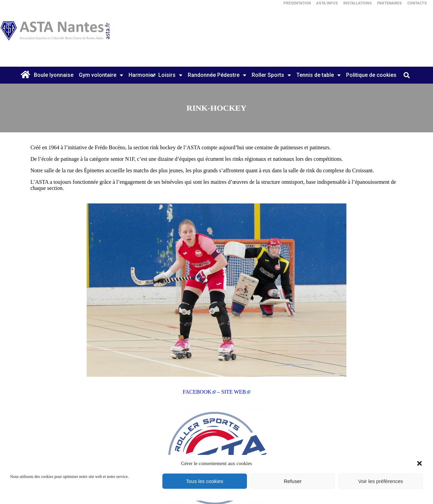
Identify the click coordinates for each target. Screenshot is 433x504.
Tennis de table (318, 75)
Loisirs (170, 75)
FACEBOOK (197, 392)
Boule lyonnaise (54, 75)
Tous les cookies (205, 481)
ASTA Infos (327, 3)
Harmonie (141, 75)
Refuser (293, 481)
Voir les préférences (381, 481)
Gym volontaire (101, 75)
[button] (419, 463)
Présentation (297, 3)
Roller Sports (271, 75)
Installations (358, 3)
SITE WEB (234, 392)
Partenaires (390, 3)
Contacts (417, 3)
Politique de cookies (371, 75)
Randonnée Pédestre (217, 75)
